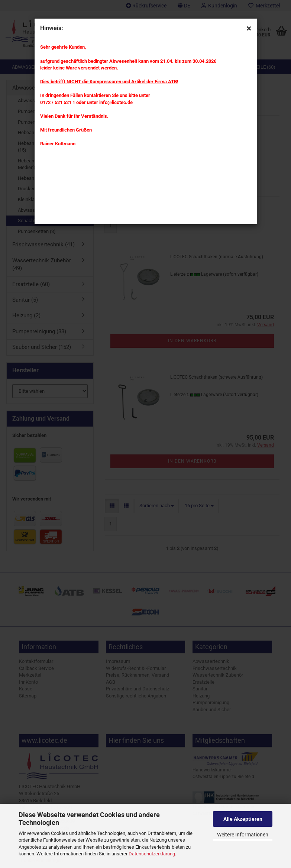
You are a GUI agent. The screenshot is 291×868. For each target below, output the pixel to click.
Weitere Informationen (243, 835)
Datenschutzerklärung (152, 854)
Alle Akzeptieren (243, 819)
